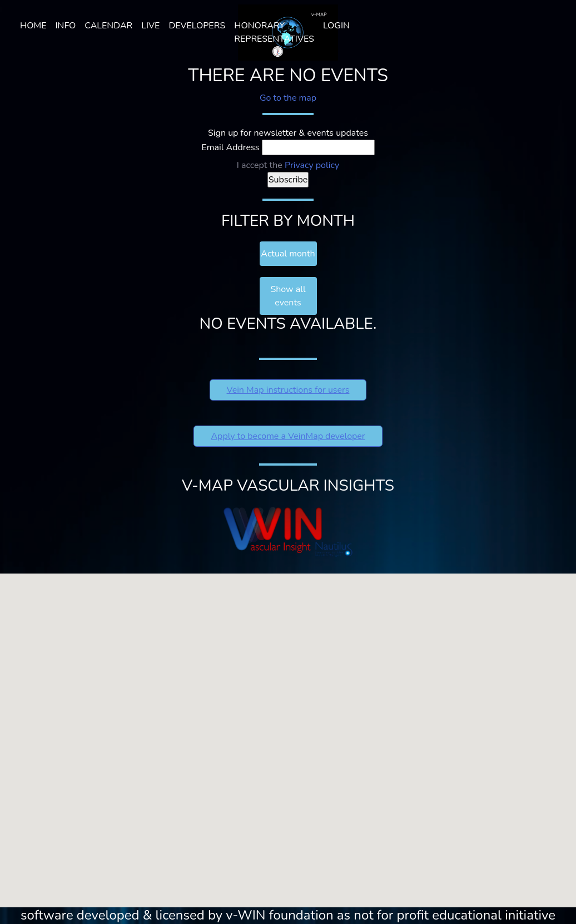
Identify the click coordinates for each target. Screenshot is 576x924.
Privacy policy (312, 165)
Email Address (231, 147)
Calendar (108, 26)
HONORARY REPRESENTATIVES (274, 32)
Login (336, 26)
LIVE (150, 26)
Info (65, 26)
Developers (197, 26)
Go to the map (288, 98)
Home (33, 26)
